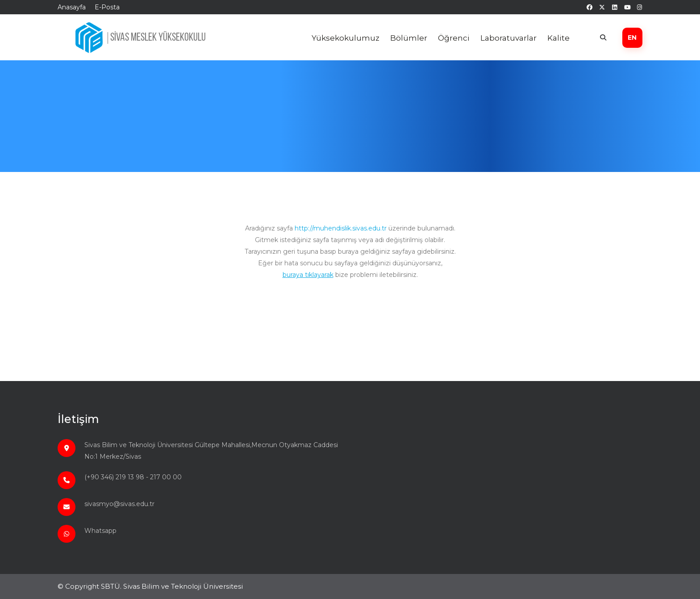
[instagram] (640, 7)
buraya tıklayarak (308, 275)
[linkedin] (615, 7)
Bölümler (409, 38)
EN (632, 38)
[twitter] (602, 7)
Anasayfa (72, 7)
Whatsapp (100, 531)
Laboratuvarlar (508, 38)
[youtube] (627, 7)
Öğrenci (454, 38)
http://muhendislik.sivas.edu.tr (341, 228)
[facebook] (590, 7)
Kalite (558, 38)
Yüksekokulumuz (346, 38)
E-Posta (107, 7)
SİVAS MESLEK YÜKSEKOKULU (158, 38)
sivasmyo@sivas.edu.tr (119, 504)
